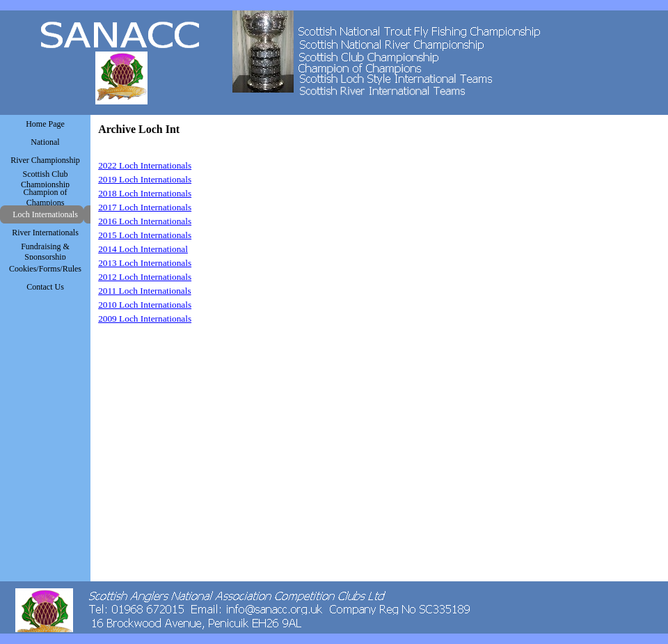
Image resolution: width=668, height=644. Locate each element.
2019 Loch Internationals (145, 179)
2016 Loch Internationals (145, 221)
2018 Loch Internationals (145, 193)
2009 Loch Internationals (145, 319)
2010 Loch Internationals (145, 305)
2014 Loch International (143, 249)
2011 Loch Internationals (145, 291)
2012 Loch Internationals (145, 277)
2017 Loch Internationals (145, 207)
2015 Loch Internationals (145, 235)
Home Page (45, 124)
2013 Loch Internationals (145, 263)
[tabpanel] (237, 235)
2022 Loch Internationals (145, 165)
